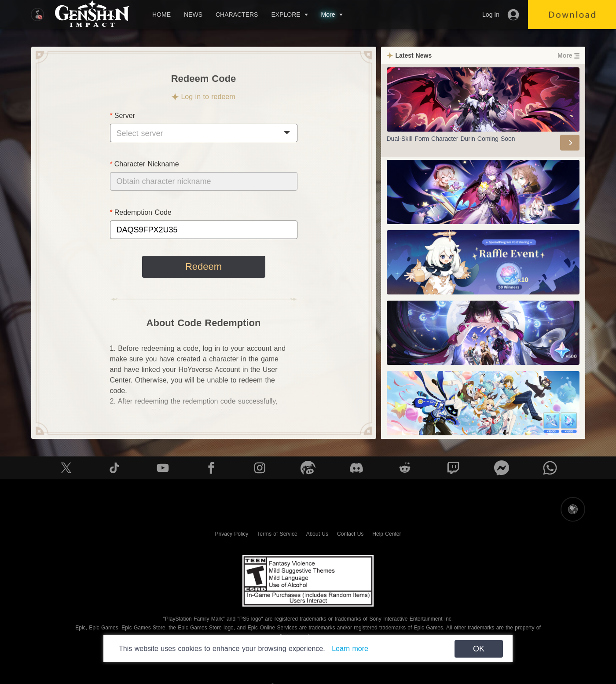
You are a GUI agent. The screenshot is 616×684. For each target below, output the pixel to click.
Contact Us (350, 534)
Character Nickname (147, 164)
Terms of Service (277, 534)
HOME (161, 15)
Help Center (387, 534)
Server (125, 116)
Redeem (203, 267)
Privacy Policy (232, 534)
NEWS (193, 15)
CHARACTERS (237, 15)
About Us (317, 534)
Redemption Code (143, 212)
